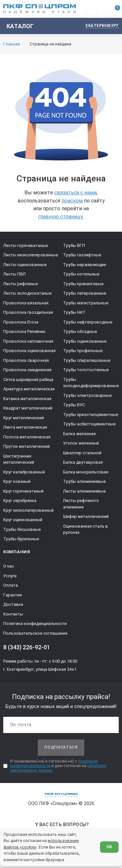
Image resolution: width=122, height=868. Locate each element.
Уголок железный (81, 443)
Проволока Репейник (24, 331)
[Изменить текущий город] (99, 26)
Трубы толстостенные (86, 370)
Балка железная (79, 434)
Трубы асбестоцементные (89, 424)
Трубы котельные (81, 274)
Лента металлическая (25, 427)
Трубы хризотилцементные (91, 415)
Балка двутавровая (83, 462)
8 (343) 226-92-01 (27, 647)
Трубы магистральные (86, 303)
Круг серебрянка (20, 501)
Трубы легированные (85, 293)
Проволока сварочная (26, 360)
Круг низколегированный (28, 510)
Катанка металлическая (27, 399)
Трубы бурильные (21, 539)
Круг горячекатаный (23, 491)
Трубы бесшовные (22, 529)
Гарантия (13, 595)
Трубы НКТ (74, 312)
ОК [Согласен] (109, 847)
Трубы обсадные (80, 331)
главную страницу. (61, 217)
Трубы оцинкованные (85, 341)
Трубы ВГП (74, 245)
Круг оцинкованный (23, 520)
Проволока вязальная (26, 303)
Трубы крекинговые (83, 284)
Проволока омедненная (27, 370)
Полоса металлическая (27, 437)
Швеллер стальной (82, 453)
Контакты (13, 614)
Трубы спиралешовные (87, 360)
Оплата (11, 585)
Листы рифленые (20, 284)
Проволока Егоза (21, 322)
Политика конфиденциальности (35, 623)
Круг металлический (24, 418)
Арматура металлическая (29, 389)
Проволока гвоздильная (28, 312)
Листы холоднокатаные (27, 293)
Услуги (10, 576)
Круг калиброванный (24, 472)
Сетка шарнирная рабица (28, 379)
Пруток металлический (27, 446)
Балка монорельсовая (86, 472)
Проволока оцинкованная (29, 351)
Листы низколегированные (31, 255)
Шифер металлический (86, 516)
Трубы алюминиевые (84, 481)
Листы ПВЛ (14, 274)
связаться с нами (75, 193)
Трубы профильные (83, 351)
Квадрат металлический (28, 408)
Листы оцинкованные (25, 265)
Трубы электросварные (87, 395)
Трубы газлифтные (82, 255)
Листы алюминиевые (84, 491)
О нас (9, 566)
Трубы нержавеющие (85, 265)
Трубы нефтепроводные (88, 322)
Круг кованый (17, 481)
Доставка (13, 604)
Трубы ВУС (74, 405)
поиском (72, 201)
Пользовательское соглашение (35, 633)
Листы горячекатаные (26, 245)
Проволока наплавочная (28, 341)
